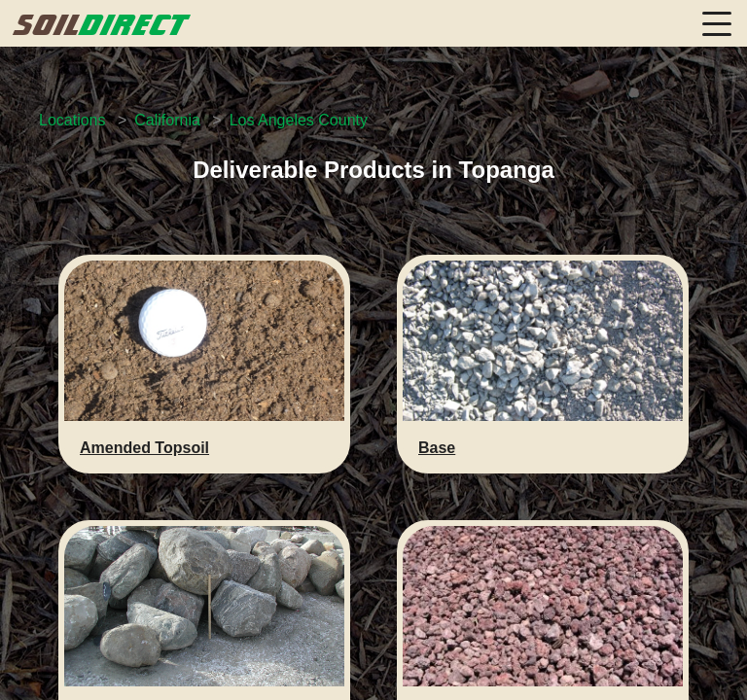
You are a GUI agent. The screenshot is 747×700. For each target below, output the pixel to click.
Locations (72, 120)
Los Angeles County (299, 120)
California (167, 120)
